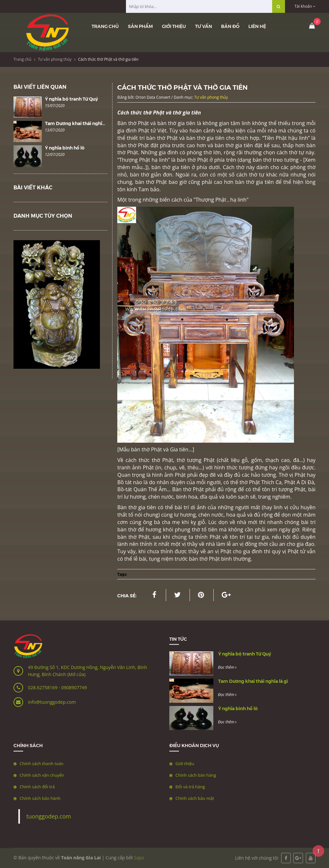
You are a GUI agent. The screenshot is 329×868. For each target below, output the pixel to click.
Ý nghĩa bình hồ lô (65, 148)
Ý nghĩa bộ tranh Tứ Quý (71, 99)
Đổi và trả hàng (190, 787)
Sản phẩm (140, 26)
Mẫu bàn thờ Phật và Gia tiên (154, 449)
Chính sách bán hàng (196, 775)
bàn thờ (128, 537)
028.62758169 (43, 687)
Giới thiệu (174, 26)
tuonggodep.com (49, 816)
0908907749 (74, 687)
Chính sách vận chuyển (42, 775)
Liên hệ (257, 26)
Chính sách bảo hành (40, 798)
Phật (300, 475)
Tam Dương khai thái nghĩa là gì (80, 123)
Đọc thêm (227, 667)
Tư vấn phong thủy (55, 59)
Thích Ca (271, 482)
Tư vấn (204, 26)
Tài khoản (305, 6)
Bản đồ (230, 26)
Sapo (139, 858)
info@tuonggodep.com (52, 702)
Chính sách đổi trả (37, 787)
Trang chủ (105, 26)
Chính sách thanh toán (42, 764)
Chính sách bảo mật (195, 798)
